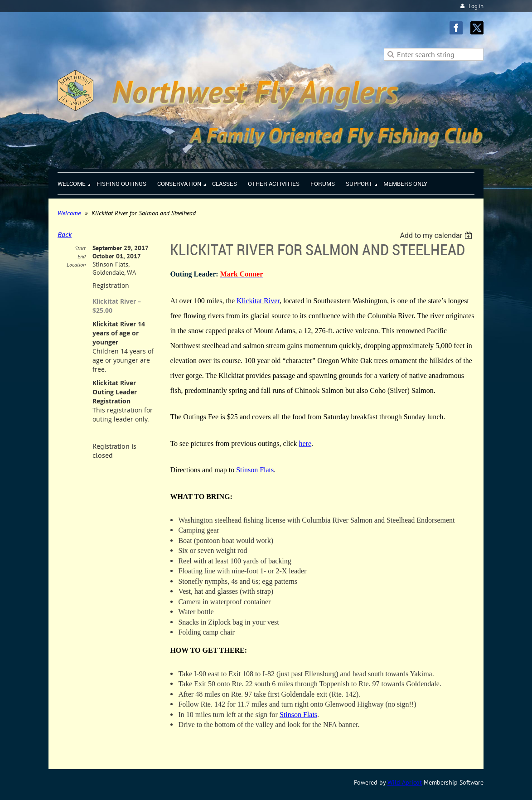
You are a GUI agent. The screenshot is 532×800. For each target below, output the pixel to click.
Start (80, 248)
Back (65, 234)
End (82, 256)
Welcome (69, 213)
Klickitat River (258, 301)
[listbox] (437, 235)
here (305, 444)
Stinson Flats (255, 470)
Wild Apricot (405, 782)
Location (76, 264)
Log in (476, 6)
